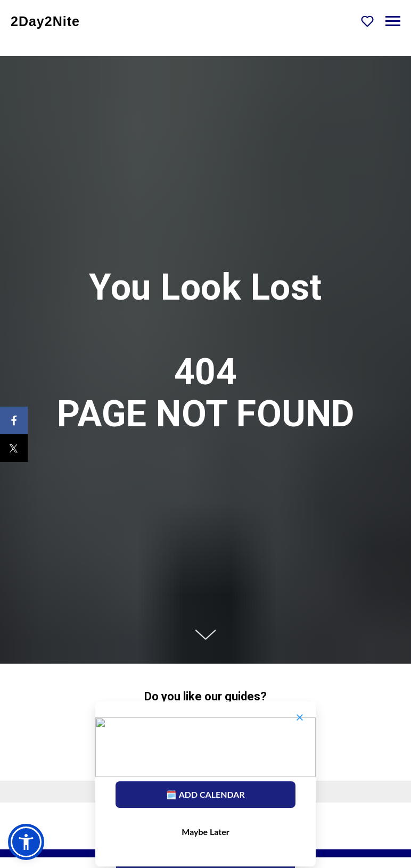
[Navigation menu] (393, 21)
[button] (367, 21)
